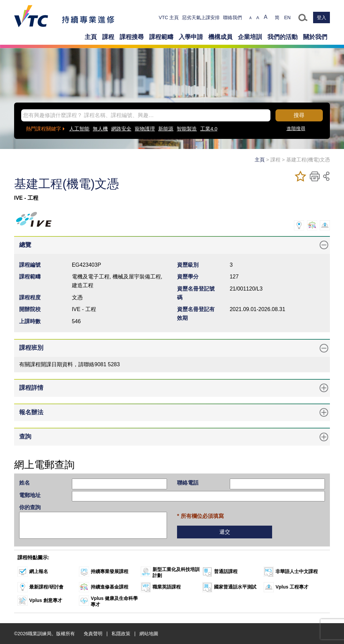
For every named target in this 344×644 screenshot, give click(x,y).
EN (287, 17)
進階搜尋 (296, 128)
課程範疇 (161, 37)
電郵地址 (30, 495)
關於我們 (315, 37)
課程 (108, 37)
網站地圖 (149, 634)
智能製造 (187, 129)
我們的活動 (283, 37)
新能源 (166, 129)
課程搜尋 (132, 37)
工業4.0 (209, 129)
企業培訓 (250, 37)
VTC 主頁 (169, 17)
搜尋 (299, 115)
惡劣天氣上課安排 (201, 17)
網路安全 (121, 129)
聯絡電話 (188, 483)
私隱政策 (121, 634)
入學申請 (191, 37)
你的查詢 (30, 507)
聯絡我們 (232, 17)
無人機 (100, 129)
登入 (321, 17)
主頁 (91, 37)
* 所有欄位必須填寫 (200, 516)
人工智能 (79, 129)
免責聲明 (93, 634)
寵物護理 (145, 129)
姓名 (25, 483)
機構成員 (220, 37)
